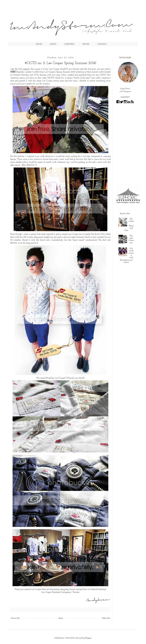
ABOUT (53, 44)
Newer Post (15, 618)
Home (61, 618)
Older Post (106, 618)
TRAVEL (86, 44)
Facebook (56, 592)
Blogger (88, 638)
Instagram (66, 592)
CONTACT (102, 44)
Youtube (76, 592)
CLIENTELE (69, 44)
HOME (39, 44)
